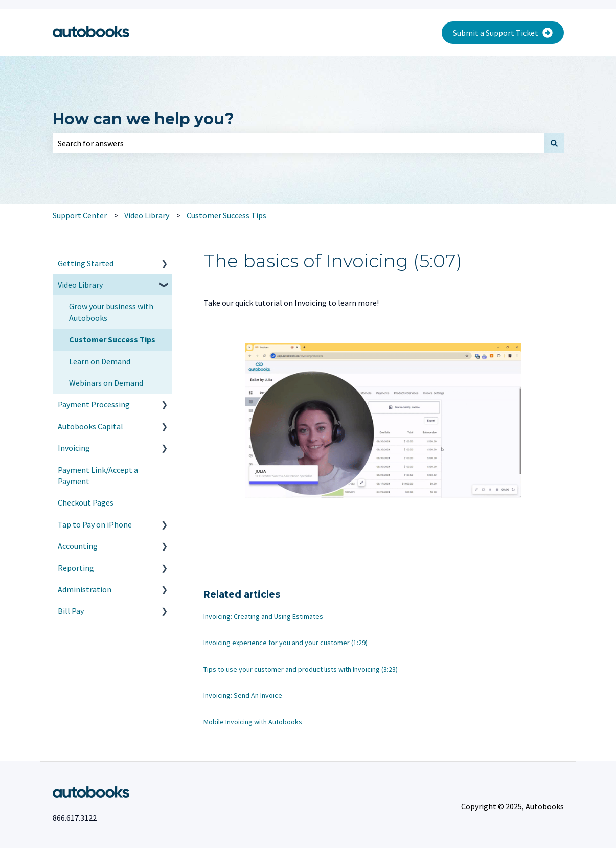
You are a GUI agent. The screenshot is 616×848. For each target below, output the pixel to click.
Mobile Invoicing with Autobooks (253, 722)
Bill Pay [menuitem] (71, 611)
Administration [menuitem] (85, 589)
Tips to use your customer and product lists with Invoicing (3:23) (301, 669)
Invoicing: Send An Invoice (243, 695)
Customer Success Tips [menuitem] (112, 339)
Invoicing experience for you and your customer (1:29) (286, 643)
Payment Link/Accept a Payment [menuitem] (98, 475)
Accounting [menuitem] (78, 546)
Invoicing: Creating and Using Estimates (263, 616)
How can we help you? (143, 119)
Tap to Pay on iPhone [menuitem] (95, 524)
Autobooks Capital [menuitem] (90, 426)
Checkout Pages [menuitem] (86, 502)
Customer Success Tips (226, 215)
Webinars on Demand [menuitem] (106, 383)
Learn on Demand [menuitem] (100, 361)
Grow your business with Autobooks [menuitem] (111, 312)
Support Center (80, 215)
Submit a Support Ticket (503, 33)
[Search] (554, 143)
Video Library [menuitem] (80, 285)
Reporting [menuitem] (76, 568)
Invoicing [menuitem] (74, 448)
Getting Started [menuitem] (86, 263)
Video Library (147, 215)
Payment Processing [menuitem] (94, 404)
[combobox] (299, 143)
